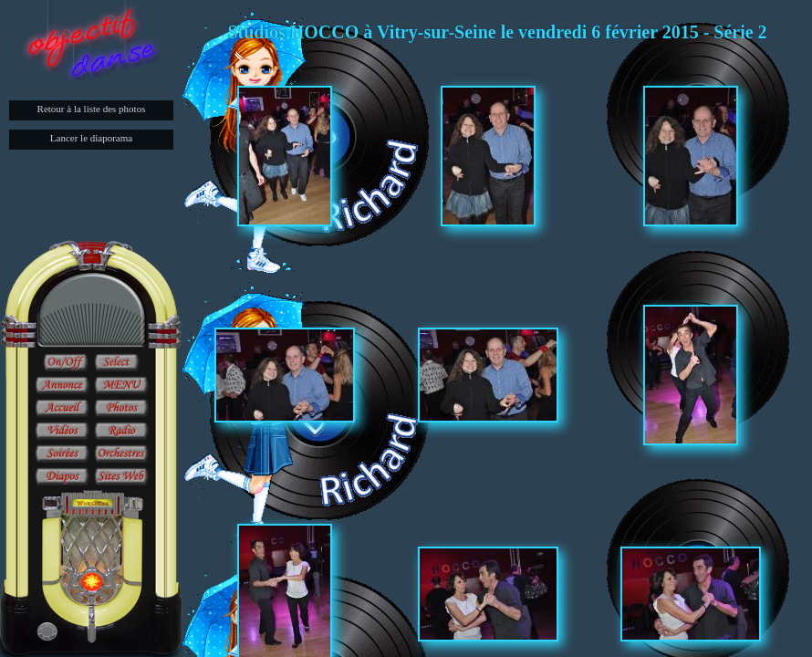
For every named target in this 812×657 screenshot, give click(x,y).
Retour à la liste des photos (92, 109)
